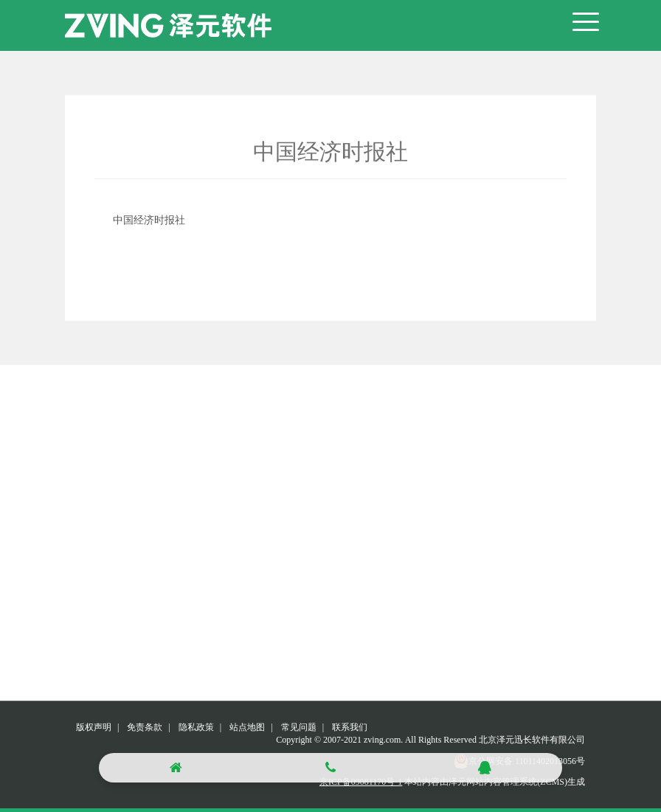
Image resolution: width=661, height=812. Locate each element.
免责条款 (145, 727)
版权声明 (94, 727)
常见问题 (299, 727)
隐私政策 (196, 727)
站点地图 (247, 727)
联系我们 (350, 727)
